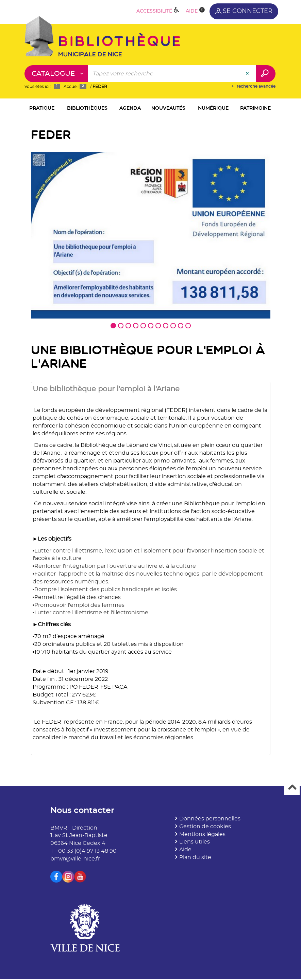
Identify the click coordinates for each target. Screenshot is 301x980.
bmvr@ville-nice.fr (75, 860)
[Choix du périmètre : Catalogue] (56, 74)
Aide (185, 851)
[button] (42, 109)
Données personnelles (210, 820)
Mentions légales (202, 835)
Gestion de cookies (205, 828)
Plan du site (195, 859)
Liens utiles (195, 843)
